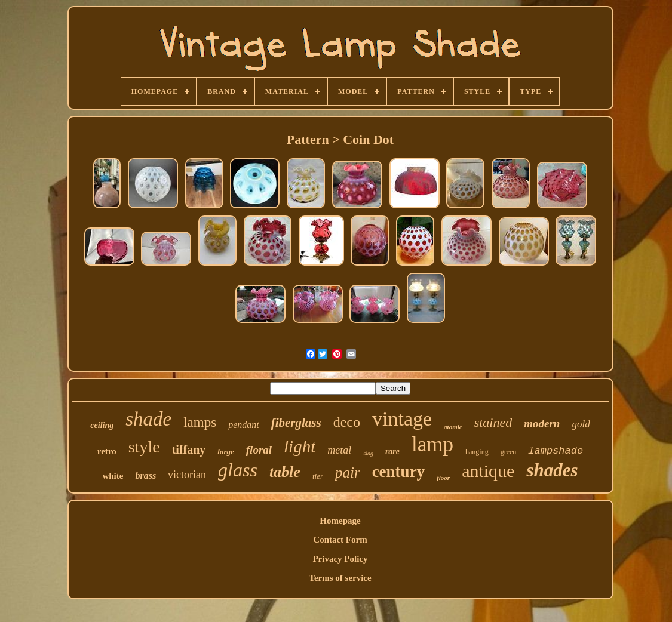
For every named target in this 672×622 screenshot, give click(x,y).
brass (145, 475)
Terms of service (340, 578)
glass (238, 470)
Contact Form (340, 540)
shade (148, 419)
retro (107, 451)
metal (339, 450)
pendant (244, 425)
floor (443, 478)
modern (542, 424)
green (509, 452)
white (113, 476)
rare (392, 452)
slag (368, 453)
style (144, 447)
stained (493, 422)
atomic (453, 427)
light (300, 447)
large (225, 452)
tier (318, 476)
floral (259, 450)
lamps (200, 422)
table (285, 472)
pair (348, 472)
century (398, 472)
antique (488, 471)
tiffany (189, 449)
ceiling (102, 425)
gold (581, 424)
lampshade (556, 451)
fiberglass (296, 423)
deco (347, 422)
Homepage (340, 521)
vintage (402, 419)
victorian (187, 475)
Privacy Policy (340, 559)
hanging (477, 452)
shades (552, 470)
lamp (432, 444)
